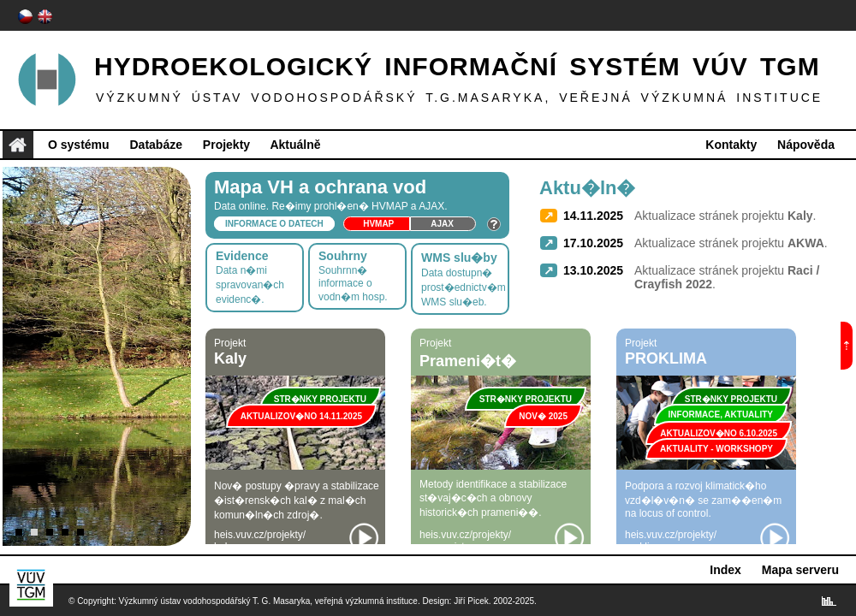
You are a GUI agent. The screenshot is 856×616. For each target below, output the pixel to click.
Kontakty (731, 145)
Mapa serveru (800, 570)
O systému (79, 145)
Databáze (155, 145)
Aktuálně (295, 145)
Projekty (226, 145)
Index (725, 570)
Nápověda (806, 145)
